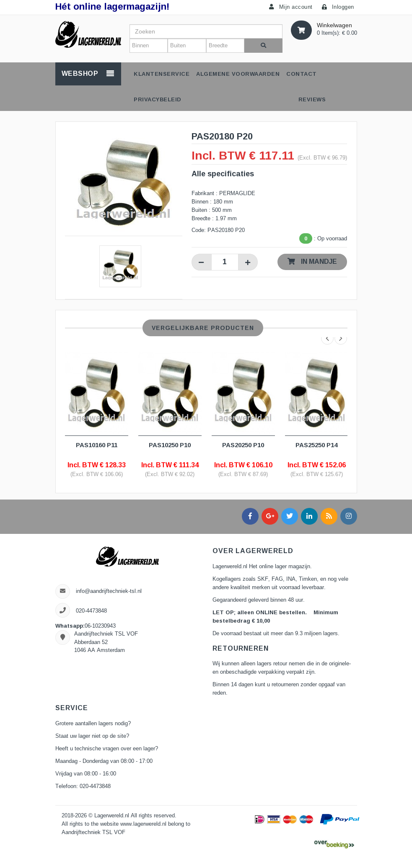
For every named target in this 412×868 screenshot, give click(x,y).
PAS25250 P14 (316, 445)
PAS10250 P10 (170, 445)
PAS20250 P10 (243, 445)
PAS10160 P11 (97, 445)
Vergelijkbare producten (203, 328)
